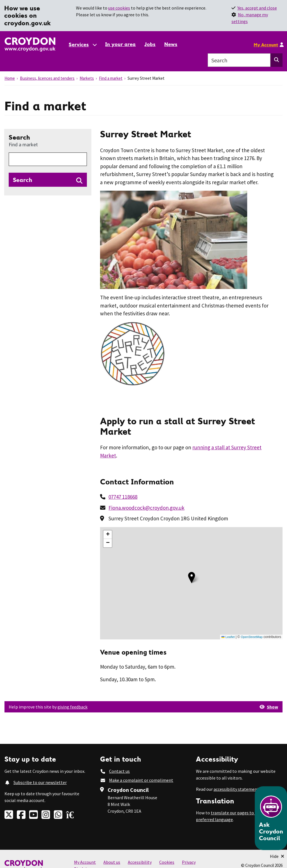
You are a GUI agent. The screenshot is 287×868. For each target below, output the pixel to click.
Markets (87, 78)
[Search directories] (48, 180)
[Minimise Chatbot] (277, 856)
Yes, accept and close (257, 8)
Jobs (150, 44)
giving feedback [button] (72, 707)
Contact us (119, 771)
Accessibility (140, 862)
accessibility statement (236, 789)
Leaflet (228, 637)
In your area (120, 44)
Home (10, 78)
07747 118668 (123, 497)
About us (112, 862)
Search (23, 140)
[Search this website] (276, 60)
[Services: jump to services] (82, 45)
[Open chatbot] (271, 818)
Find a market (111, 78)
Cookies (167, 862)
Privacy (189, 862)
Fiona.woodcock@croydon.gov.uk (146, 508)
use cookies (119, 8)
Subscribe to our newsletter (40, 782)
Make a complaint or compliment (141, 780)
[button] (192, 577)
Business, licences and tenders (47, 78)
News (171, 44)
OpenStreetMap (252, 637)
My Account (266, 45)
